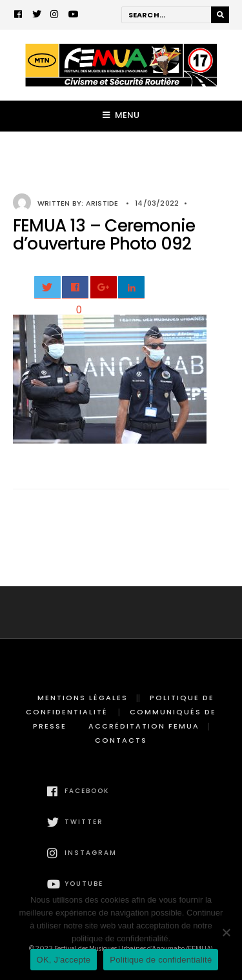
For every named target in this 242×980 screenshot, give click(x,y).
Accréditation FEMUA (144, 726)
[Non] (226, 932)
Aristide (102, 203)
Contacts (121, 740)
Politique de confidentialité (161, 960)
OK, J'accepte (64, 960)
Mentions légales (83, 698)
